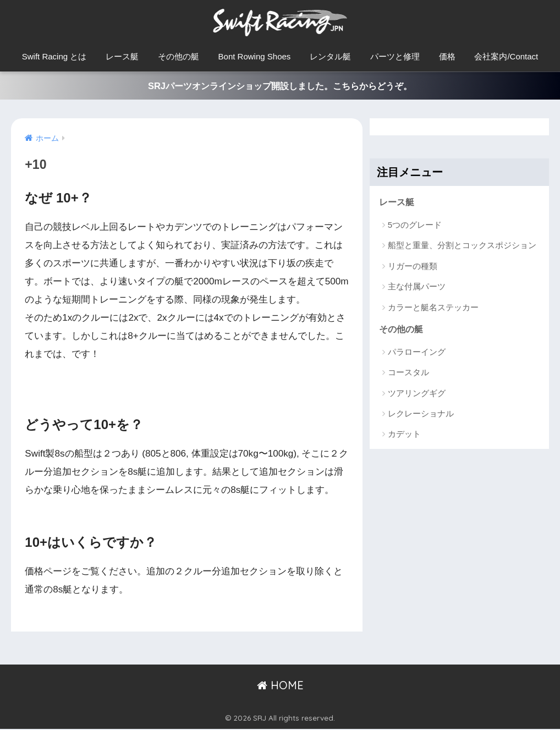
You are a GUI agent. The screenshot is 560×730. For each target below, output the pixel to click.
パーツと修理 (395, 56)
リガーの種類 (413, 267)
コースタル (408, 374)
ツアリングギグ (417, 395)
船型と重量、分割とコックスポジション (462, 247)
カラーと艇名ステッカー (433, 308)
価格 (447, 56)
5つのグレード (415, 226)
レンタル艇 (330, 56)
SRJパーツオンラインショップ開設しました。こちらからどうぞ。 (280, 86)
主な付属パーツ (417, 288)
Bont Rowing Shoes (255, 56)
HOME (280, 686)
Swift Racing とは (54, 56)
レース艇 (122, 56)
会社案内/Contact (506, 56)
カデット (404, 436)
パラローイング (417, 353)
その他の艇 (179, 56)
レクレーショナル (421, 415)
